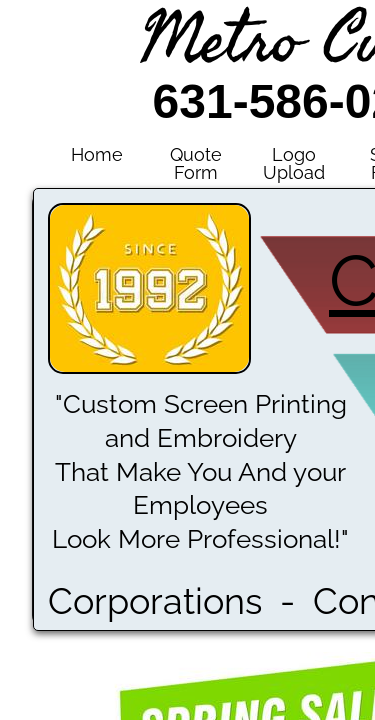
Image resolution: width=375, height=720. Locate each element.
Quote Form (196, 163)
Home (97, 154)
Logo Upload (294, 163)
